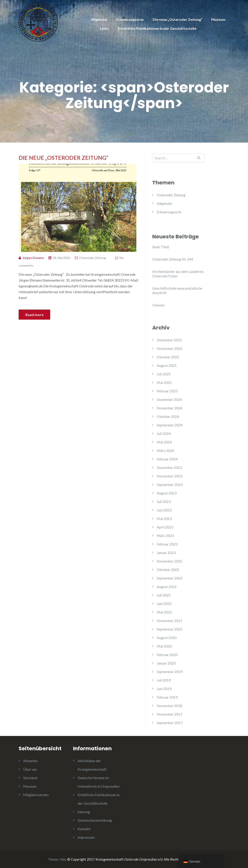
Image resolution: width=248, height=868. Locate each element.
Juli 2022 (164, 595)
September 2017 (170, 723)
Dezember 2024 (169, 399)
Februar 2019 (167, 697)
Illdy (63, 859)
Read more (34, 315)
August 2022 (167, 587)
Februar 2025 (167, 391)
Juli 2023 (164, 501)
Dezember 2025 (169, 340)
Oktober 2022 (168, 570)
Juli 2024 (164, 433)
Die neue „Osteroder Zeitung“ (177, 19)
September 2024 (170, 425)
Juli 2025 (164, 374)
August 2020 (167, 638)
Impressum (86, 837)
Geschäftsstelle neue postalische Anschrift (177, 290)
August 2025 (167, 365)
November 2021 (170, 621)
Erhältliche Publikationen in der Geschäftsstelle (157, 28)
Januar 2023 (166, 553)
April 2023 (165, 527)
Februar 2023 (167, 544)
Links (104, 28)
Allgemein (99, 19)
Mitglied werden (36, 795)
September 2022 (170, 578)
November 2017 (170, 714)
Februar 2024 (167, 459)
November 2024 (170, 408)
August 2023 (167, 493)
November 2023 (170, 476)
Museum (218, 19)
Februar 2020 (167, 655)
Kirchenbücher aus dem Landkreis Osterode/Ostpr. (178, 274)
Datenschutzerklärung (95, 820)
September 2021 (170, 629)
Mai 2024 (164, 442)
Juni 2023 (164, 510)
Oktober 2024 (168, 416)
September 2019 (170, 672)
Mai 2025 (164, 382)
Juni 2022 (164, 604)
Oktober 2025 (168, 357)
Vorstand (30, 778)
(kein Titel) (161, 247)
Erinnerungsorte (130, 19)
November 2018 (170, 706)
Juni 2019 (164, 689)
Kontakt (84, 829)
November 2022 (170, 561)
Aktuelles (30, 761)
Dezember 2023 (169, 467)
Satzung (84, 812)
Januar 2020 (166, 663)
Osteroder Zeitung (93, 258)
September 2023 (170, 484)
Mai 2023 (164, 518)
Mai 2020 (164, 646)
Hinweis (159, 305)
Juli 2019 (164, 680)
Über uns (30, 769)
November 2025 (170, 348)
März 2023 (165, 536)
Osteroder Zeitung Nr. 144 (173, 259)
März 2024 (165, 450)
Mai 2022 (164, 612)
